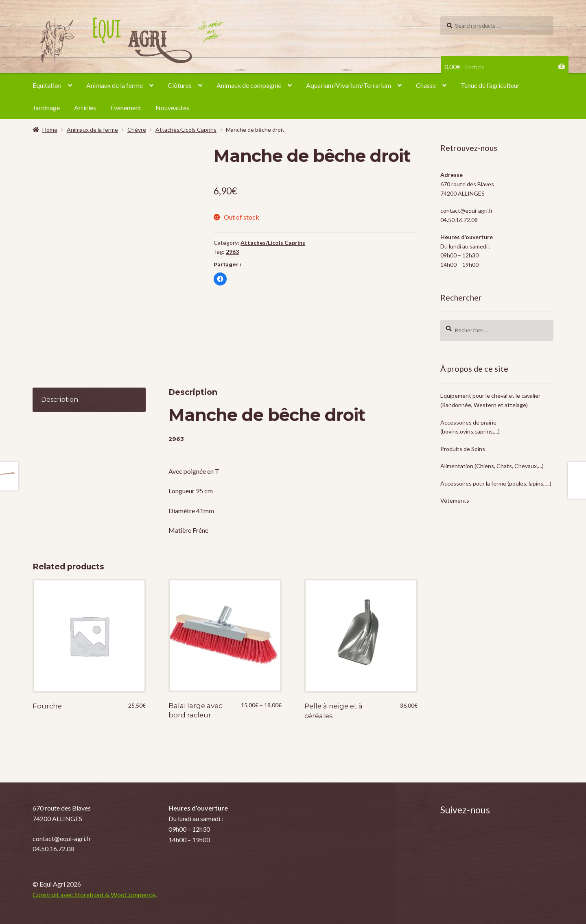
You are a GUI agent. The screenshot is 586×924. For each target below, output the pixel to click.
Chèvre (137, 130)
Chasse (426, 85)
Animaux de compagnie (249, 85)
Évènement (126, 108)
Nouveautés (172, 108)
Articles (85, 108)
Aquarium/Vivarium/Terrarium (349, 85)
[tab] (89, 400)
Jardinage (46, 108)
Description (60, 400)
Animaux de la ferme (115, 85)
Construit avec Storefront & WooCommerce (94, 895)
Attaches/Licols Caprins (186, 130)
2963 (232, 252)
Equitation (47, 85)
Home (50, 130)
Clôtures (180, 85)
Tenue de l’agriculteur (490, 85)
